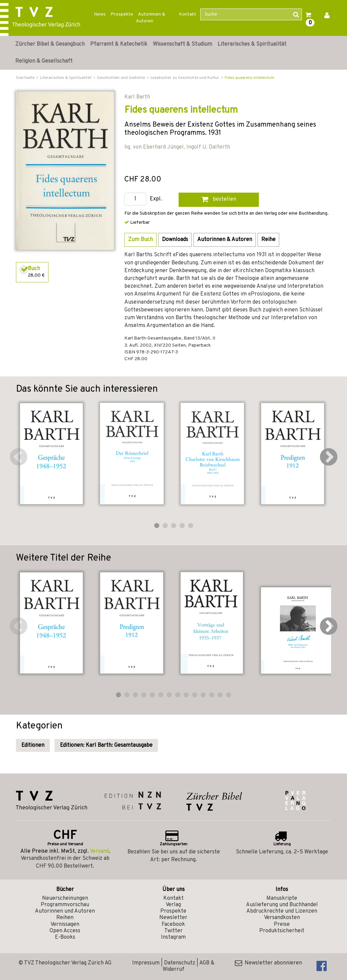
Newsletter (173, 918)
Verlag (173, 905)
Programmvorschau (65, 905)
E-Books (65, 937)
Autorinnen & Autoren (151, 18)
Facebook (173, 924)
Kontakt (188, 14)
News (100, 14)
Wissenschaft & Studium (182, 44)
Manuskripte (282, 898)
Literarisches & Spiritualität (252, 44)
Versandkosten (282, 918)
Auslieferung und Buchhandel (282, 905)
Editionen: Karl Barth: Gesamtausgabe (106, 745)
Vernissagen (65, 924)
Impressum (146, 963)
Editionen (33, 745)
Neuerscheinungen (65, 898)
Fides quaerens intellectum (250, 78)
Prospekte (122, 14)
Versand (99, 851)
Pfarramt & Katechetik (119, 44)
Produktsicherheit (282, 931)
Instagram (173, 937)
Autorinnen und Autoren (65, 911)
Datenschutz (180, 963)
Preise (282, 924)
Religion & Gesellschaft (44, 61)
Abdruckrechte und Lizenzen (282, 911)
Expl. (156, 199)
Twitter (173, 931)
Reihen (65, 918)
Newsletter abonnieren (268, 963)
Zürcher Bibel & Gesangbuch (50, 44)
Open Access (65, 931)
